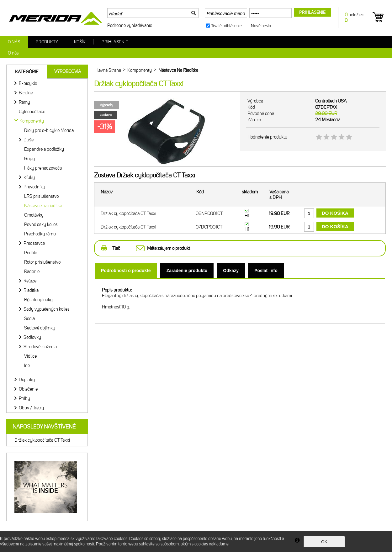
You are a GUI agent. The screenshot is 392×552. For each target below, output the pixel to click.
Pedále (31, 253)
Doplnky (27, 380)
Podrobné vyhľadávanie (130, 25)
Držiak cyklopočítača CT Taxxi (42, 440)
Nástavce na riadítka (43, 206)
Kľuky (29, 177)
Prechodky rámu (40, 234)
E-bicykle (28, 83)
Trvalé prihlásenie (226, 26)
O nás (14, 42)
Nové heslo (261, 26)
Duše (29, 140)
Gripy (29, 159)
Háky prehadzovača (43, 168)
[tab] (126, 271)
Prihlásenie (115, 42)
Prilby (24, 398)
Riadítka (31, 290)
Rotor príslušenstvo (42, 262)
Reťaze (30, 281)
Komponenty (32, 121)
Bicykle (26, 93)
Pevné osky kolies (41, 224)
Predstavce (34, 243)
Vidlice (30, 356)
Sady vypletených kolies (47, 309)
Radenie (32, 271)
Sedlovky (32, 337)
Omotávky (34, 215)
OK (324, 542)
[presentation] (126, 271)
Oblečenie (28, 389)
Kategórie (27, 72)
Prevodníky (34, 187)
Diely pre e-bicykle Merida (49, 130)
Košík (80, 42)
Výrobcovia (68, 71)
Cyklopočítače (32, 112)
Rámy (24, 102)
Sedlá (29, 318)
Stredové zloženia (40, 347)
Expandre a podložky (44, 149)
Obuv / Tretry (31, 408)
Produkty (47, 42)
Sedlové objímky (40, 328)
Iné (27, 365)
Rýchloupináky (38, 300)
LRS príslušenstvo (41, 196)
